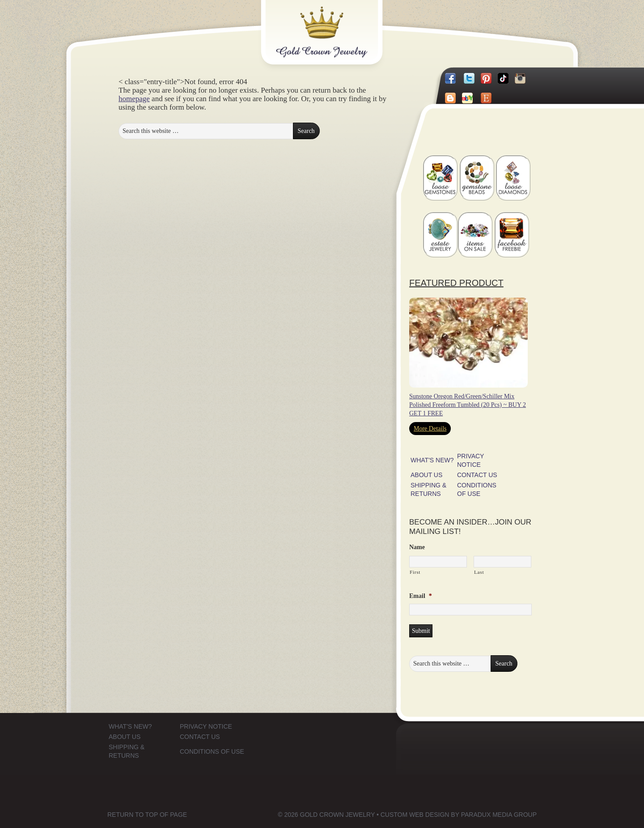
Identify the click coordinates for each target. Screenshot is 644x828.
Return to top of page (147, 815)
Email (421, 596)
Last (479, 572)
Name (417, 547)
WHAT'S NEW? (432, 460)
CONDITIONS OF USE (212, 751)
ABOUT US (426, 475)
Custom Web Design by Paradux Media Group (459, 815)
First (415, 572)
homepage (134, 99)
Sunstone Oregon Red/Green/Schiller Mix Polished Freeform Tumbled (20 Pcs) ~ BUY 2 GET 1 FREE (468, 405)
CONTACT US (477, 475)
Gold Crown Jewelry (336, 26)
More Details (430, 429)
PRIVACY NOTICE (206, 726)
